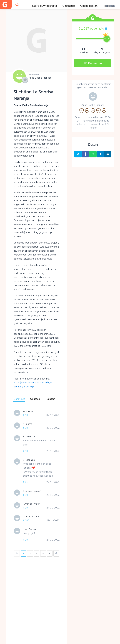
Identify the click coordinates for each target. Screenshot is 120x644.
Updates (35, 399)
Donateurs (19, 399)
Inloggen (109, 6)
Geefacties (69, 6)
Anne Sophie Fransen (40, 78)
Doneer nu (93, 63)
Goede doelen (89, 6)
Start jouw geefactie (45, 6)
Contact (51, 399)
